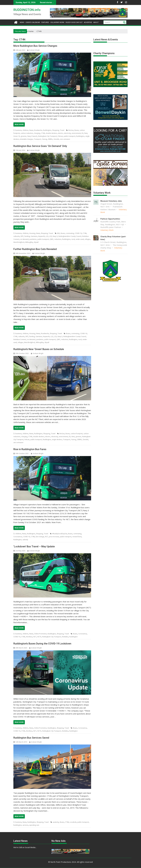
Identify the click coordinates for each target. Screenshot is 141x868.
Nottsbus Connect (20, 339)
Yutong (44, 139)
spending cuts (34, 825)
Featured (45, 22)
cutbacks (17, 236)
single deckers (57, 440)
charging (37, 133)
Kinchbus (29, 637)
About (96, 22)
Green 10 (17, 136)
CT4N (43, 133)
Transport (37, 139)
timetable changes (26, 139)
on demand (24, 239)
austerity (56, 822)
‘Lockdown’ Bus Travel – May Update (34, 546)
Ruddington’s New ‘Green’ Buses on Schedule (39, 349)
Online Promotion (40, 634)
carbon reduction (27, 133)
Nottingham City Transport (47, 136)
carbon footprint (77, 434)
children (25, 130)
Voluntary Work (57, 22)
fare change (40, 537)
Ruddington (47, 130)
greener (24, 136)
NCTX (39, 637)
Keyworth (42, 236)
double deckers (51, 133)
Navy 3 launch (32, 136)
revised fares (77, 537)
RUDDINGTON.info (27, 10)
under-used (80, 239)
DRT (22, 236)
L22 (47, 236)
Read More (19, 124)
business (18, 130)
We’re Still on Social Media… (25, 847)
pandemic (33, 239)
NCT (47, 537)
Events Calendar (33, 22)
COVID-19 (78, 233)
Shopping (56, 130)
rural (73, 239)
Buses (77, 130)
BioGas (71, 130)
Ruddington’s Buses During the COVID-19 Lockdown (42, 644)
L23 (51, 236)
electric (61, 133)
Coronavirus (18, 537)
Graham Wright (34, 50)
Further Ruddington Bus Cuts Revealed (35, 249)
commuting (70, 233)
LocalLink (73, 822)
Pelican (60, 136)
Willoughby (29, 242)
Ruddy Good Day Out (74, 22)
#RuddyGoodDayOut (60, 534)
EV (82, 133)
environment (76, 133)
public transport (70, 136)
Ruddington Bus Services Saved (31, 738)
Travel (62, 130)
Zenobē (56, 139)
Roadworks (38, 130)
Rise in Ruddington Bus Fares (30, 449)
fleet (86, 133)
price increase (54, 537)
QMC (52, 239)
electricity (67, 133)
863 (58, 233)
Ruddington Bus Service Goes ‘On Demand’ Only (40, 146)
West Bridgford (19, 242)
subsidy (25, 540)
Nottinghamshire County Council (70, 236)
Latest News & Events (106, 40)
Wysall (36, 242)
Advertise (88, 22)
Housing (32, 233)
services (25, 825)
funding (27, 236)
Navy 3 (55, 236)
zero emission (65, 139)
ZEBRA (50, 139)
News (22, 22)
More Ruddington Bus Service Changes (35, 46)
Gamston (34, 236)
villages (88, 239)
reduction (58, 239)
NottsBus (65, 637)
